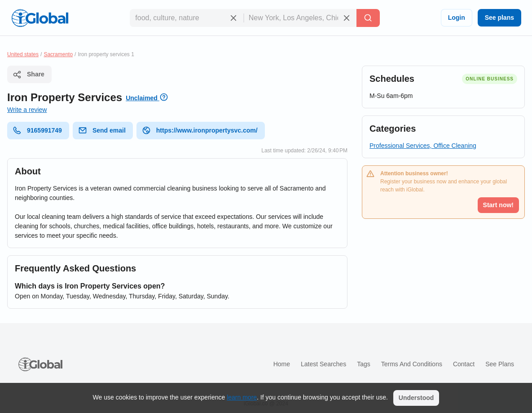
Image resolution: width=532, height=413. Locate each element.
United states (23, 54)
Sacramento (58, 54)
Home (282, 364)
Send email (102, 130)
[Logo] (40, 18)
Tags (364, 364)
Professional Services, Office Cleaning (423, 146)
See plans (499, 18)
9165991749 (37, 130)
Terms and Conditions (412, 364)
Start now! (498, 205)
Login (457, 18)
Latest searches (323, 364)
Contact (464, 364)
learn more (242, 397)
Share (29, 75)
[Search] (368, 18)
